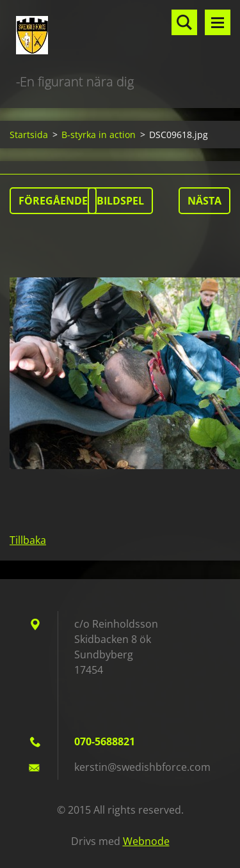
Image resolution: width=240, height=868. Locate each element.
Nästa (204, 201)
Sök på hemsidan (184, 22)
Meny (218, 22)
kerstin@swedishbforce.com (142, 767)
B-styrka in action (99, 135)
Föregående (53, 201)
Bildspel (120, 201)
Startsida (29, 135)
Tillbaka (28, 540)
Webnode (146, 841)
